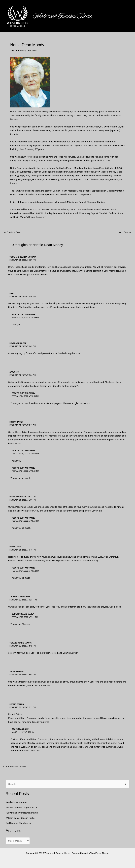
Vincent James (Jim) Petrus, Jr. (22, 807)
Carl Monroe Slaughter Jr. (19, 823)
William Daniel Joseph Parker (21, 818)
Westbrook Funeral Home (65, 16)
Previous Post (12, 232)
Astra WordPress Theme (97, 853)
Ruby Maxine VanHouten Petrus (22, 813)
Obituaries (32, 50)
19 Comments (17, 50)
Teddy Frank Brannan (17, 802)
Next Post (125, 232)
